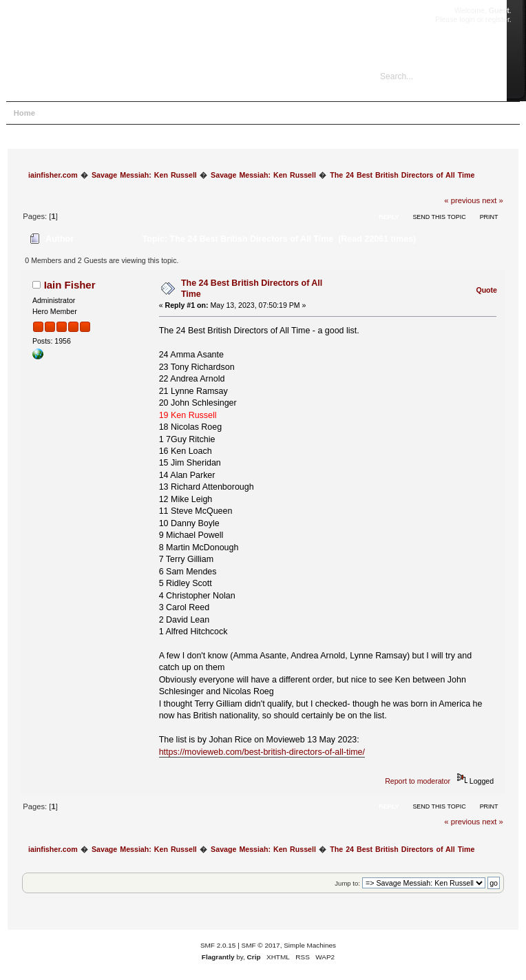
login (467, 19)
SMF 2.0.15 (218, 945)
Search (96, 113)
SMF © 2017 (261, 945)
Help (60, 113)
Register (175, 113)
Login (135, 113)
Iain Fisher (70, 285)
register (497, 19)
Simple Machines (310, 945)
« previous (462, 200)
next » (493, 200)
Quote (486, 290)
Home (24, 113)
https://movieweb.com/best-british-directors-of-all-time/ (262, 752)
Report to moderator (418, 781)
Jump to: (347, 883)
